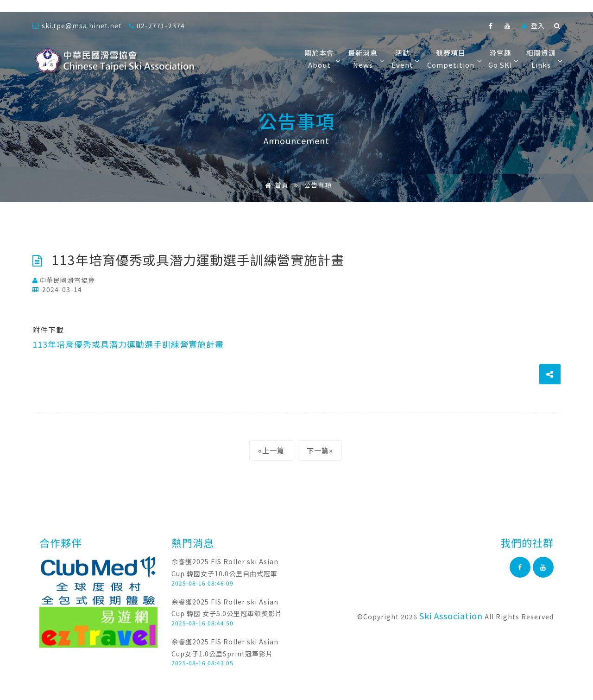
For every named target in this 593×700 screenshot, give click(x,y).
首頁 (275, 185)
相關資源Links (543, 59)
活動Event (405, 59)
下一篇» (320, 450)
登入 (533, 25)
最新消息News (365, 59)
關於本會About (322, 59)
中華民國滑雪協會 (64, 280)
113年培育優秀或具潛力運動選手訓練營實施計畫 (128, 344)
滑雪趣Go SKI (503, 59)
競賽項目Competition (453, 59)
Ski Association (451, 616)
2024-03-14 (57, 289)
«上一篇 (271, 450)
